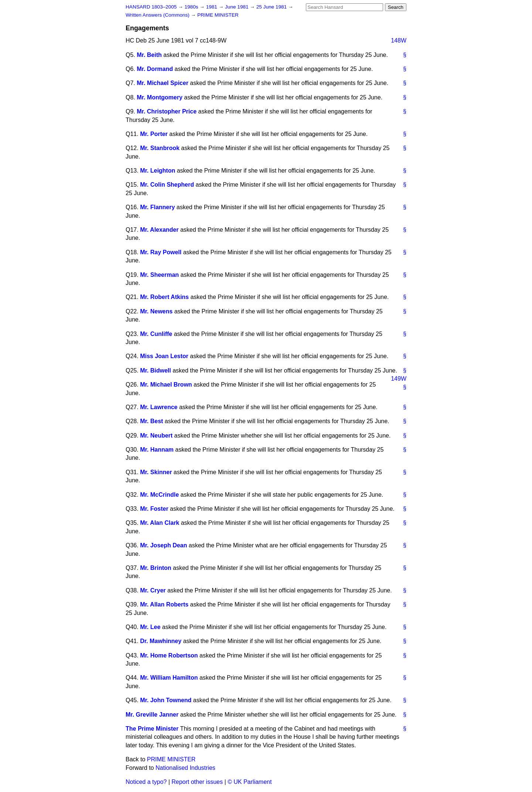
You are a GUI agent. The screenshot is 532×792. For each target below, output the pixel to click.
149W (399, 379)
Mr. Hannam (157, 450)
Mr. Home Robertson (169, 655)
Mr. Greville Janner (152, 715)
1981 (212, 7)
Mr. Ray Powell (161, 252)
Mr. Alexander (159, 230)
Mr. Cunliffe (156, 334)
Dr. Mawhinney (161, 641)
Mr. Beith (149, 55)
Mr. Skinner (156, 472)
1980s (192, 7)
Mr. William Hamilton (169, 678)
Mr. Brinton (156, 568)
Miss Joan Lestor (164, 356)
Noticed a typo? (146, 782)
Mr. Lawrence (159, 407)
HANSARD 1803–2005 (151, 7)
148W (399, 40)
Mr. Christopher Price (167, 111)
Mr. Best (151, 421)
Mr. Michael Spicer (163, 83)
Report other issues (197, 782)
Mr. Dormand (155, 69)
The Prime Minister (152, 729)
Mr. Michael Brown (166, 385)
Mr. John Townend (166, 700)
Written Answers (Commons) (158, 15)
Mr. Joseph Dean (163, 545)
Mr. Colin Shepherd (167, 185)
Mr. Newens (156, 311)
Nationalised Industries (185, 768)
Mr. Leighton (158, 171)
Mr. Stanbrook (160, 148)
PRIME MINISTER (218, 15)
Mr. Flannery (157, 207)
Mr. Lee (150, 627)
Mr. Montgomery (160, 97)
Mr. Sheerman (159, 275)
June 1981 (237, 7)
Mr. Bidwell (156, 370)
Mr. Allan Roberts (164, 604)
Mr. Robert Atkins (164, 297)
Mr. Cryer (153, 590)
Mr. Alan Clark (160, 523)
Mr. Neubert (156, 436)
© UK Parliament (250, 782)
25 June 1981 (272, 7)
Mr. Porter (154, 134)
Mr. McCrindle (159, 495)
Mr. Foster (154, 509)
